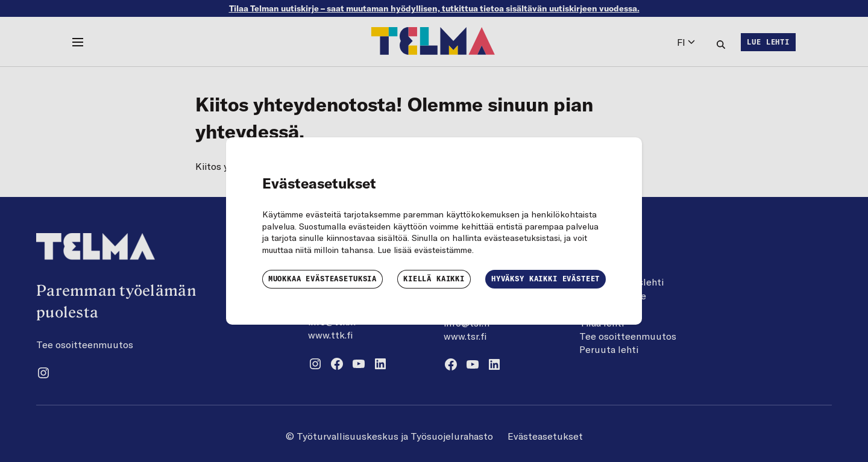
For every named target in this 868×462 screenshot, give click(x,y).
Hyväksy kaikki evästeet (546, 279)
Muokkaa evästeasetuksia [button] (322, 279)
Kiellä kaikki (434, 279)
